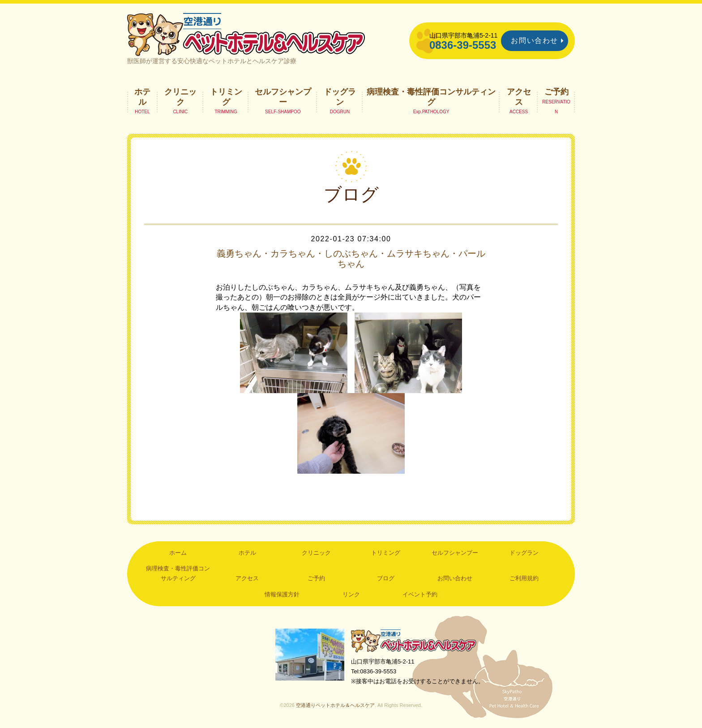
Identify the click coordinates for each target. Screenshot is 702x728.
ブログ (386, 578)
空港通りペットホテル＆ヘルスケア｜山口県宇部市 (246, 34)
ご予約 (556, 92)
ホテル (142, 97)
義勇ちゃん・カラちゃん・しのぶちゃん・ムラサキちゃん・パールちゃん (351, 258)
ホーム (178, 553)
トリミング (226, 97)
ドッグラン (340, 97)
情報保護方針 (282, 594)
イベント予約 (420, 594)
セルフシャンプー (283, 97)
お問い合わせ (535, 41)
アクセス (519, 97)
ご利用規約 (524, 578)
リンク (351, 594)
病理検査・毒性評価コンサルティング (431, 97)
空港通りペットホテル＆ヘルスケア (414, 640)
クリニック (180, 97)
